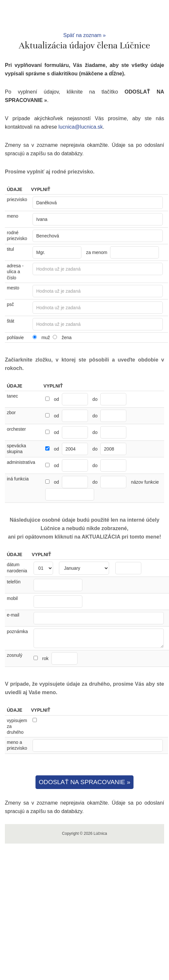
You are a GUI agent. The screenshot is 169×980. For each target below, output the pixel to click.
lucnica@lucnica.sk (81, 127)
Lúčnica (85, 16)
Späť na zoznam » (84, 35)
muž (46, 337)
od (56, 399)
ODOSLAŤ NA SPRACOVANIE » (84, 782)
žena (66, 337)
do (95, 399)
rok (60, 658)
